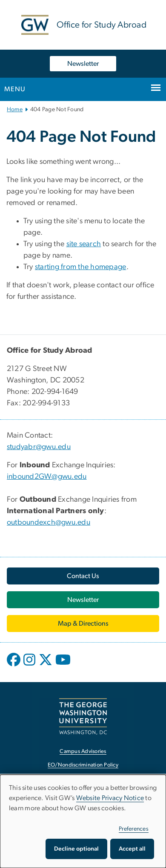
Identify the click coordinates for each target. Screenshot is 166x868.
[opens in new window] (14, 666)
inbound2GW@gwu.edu (47, 477)
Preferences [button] (134, 829)
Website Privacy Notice (110, 798)
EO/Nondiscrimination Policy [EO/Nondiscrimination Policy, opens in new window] (83, 765)
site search (84, 244)
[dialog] (83, 821)
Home (15, 110)
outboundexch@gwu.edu (49, 522)
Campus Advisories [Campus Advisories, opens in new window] (83, 751)
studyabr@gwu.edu (39, 447)
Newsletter (83, 64)
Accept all (132, 849)
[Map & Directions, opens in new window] (83, 624)
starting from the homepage (81, 267)
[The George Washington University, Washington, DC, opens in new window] (83, 716)
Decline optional (76, 849)
